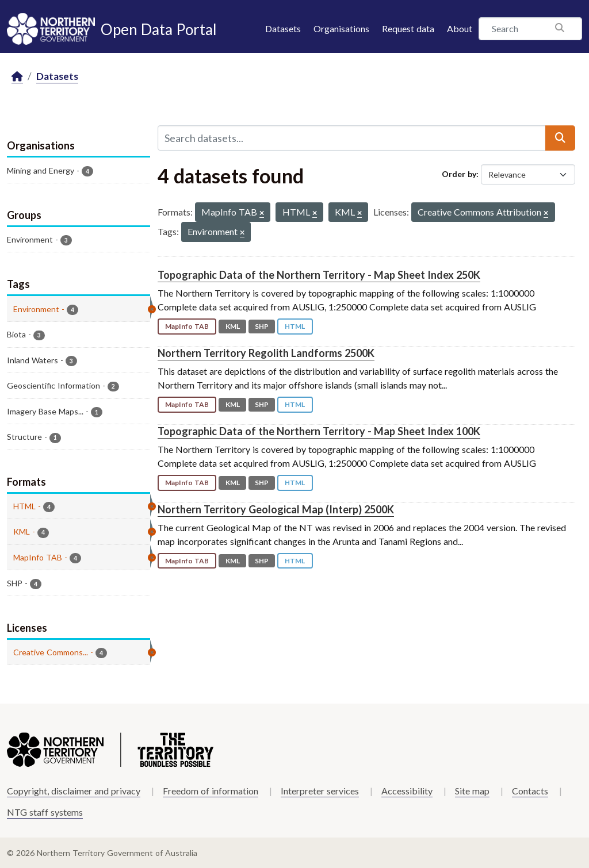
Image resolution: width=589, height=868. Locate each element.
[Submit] (560, 138)
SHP (262, 326)
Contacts (530, 791)
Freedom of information (211, 791)
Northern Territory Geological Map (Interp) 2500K (276, 509)
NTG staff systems (45, 812)
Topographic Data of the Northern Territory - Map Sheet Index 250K (319, 275)
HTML (295, 326)
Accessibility (407, 791)
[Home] (17, 77)
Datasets (283, 28)
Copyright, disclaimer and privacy (74, 791)
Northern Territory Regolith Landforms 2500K (266, 353)
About (460, 28)
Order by (459, 174)
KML (233, 326)
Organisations (341, 28)
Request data (408, 28)
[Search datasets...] (352, 138)
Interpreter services (320, 791)
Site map (472, 791)
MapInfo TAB (187, 326)
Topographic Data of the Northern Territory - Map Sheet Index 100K (319, 431)
